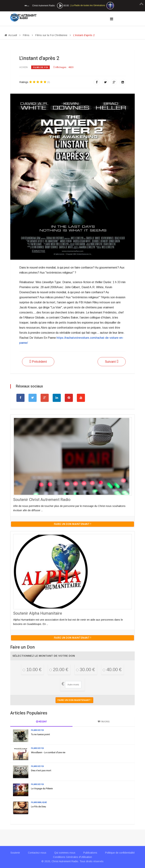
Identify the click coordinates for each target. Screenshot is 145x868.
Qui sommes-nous (65, 853)
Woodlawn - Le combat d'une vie (48, 752)
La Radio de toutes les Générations (88, 5)
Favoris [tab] (104, 722)
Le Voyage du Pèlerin (42, 789)
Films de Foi (40, 67)
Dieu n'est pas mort (41, 770)
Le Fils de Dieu (39, 807)
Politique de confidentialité (120, 853)
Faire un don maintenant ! (73, 524)
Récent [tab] (41, 722)
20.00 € (59, 669)
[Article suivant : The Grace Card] (112, 362)
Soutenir (15, 853)
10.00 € (32, 669)
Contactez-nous (37, 853)
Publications (90, 853)
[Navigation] (112, 19)
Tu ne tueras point (40, 734)
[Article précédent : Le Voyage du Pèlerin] (38, 362)
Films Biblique (39, 802)
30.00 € (85, 669)
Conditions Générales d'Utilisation (72, 857)
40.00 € (112, 669)
